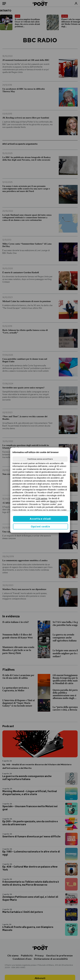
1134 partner (41, 498)
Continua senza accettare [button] (40, 459)
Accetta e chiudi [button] (40, 519)
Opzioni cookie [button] (40, 527)
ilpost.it (54, 501)
